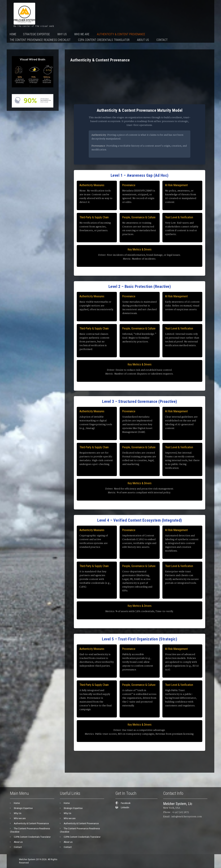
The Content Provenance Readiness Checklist (40, 40)
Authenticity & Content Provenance (121, 34)
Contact (162, 40)
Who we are (82, 34)
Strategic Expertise (36, 34)
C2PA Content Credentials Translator (104, 40)
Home (13, 34)
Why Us (62, 34)
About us (143, 40)
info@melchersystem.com (187, 817)
